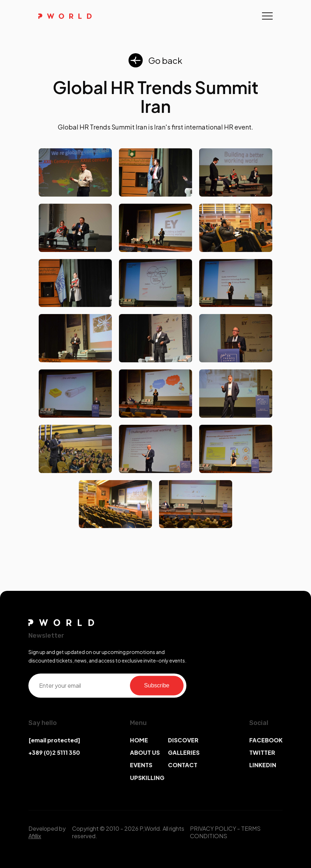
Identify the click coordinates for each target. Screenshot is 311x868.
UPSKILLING (147, 778)
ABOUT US (145, 752)
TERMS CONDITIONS (225, 832)
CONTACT (183, 765)
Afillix (35, 836)
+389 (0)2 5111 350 (54, 752)
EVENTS (141, 765)
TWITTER (262, 752)
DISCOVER (183, 740)
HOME (139, 740)
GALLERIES (184, 752)
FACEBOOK (266, 740)
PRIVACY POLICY (213, 828)
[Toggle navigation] (267, 16)
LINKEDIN (263, 765)
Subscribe (157, 685)
